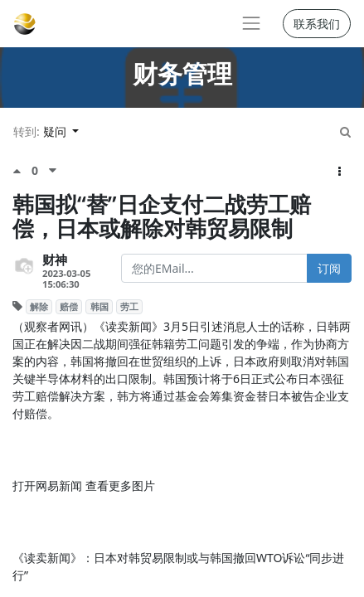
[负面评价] (53, 171)
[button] (340, 171)
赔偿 (69, 307)
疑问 (56, 131)
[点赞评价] (22, 171)
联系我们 (317, 24)
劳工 (129, 307)
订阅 (329, 268)
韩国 (99, 307)
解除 (39, 307)
